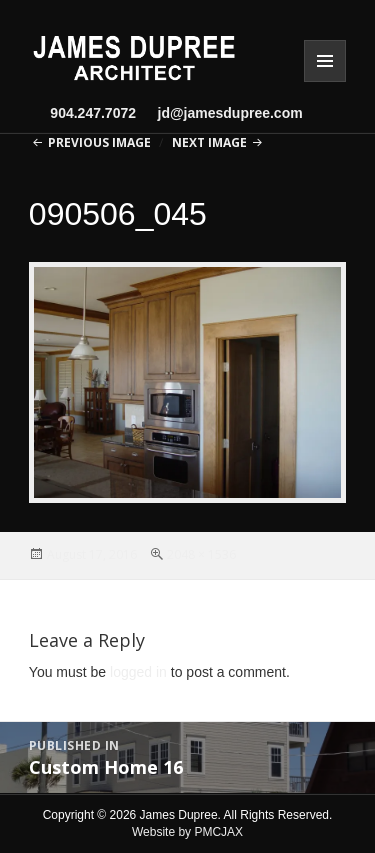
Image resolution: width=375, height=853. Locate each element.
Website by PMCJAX (187, 832)
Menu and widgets (325, 61)
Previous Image (99, 142)
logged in (138, 672)
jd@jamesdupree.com (222, 113)
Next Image (209, 142)
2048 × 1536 (201, 554)
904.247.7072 (93, 113)
